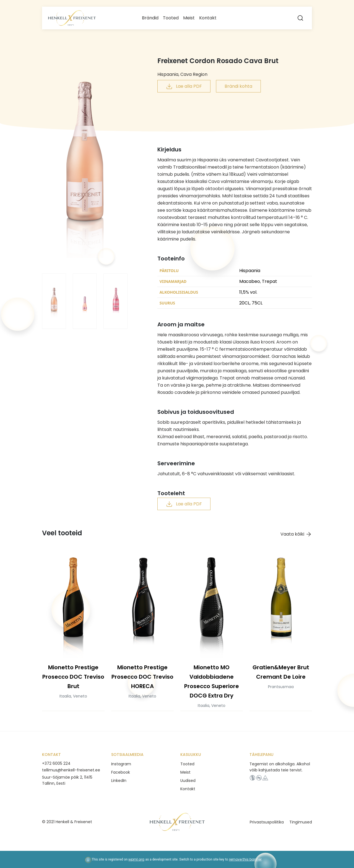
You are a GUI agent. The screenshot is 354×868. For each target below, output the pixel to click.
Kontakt (208, 18)
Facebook (121, 772)
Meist (189, 18)
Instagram (121, 764)
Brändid (150, 18)
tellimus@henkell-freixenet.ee (71, 770)
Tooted (171, 18)
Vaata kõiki (296, 534)
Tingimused (301, 822)
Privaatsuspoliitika (267, 822)
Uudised (188, 781)
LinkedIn (119, 781)
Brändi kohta (238, 86)
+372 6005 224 (56, 763)
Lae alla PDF (184, 86)
